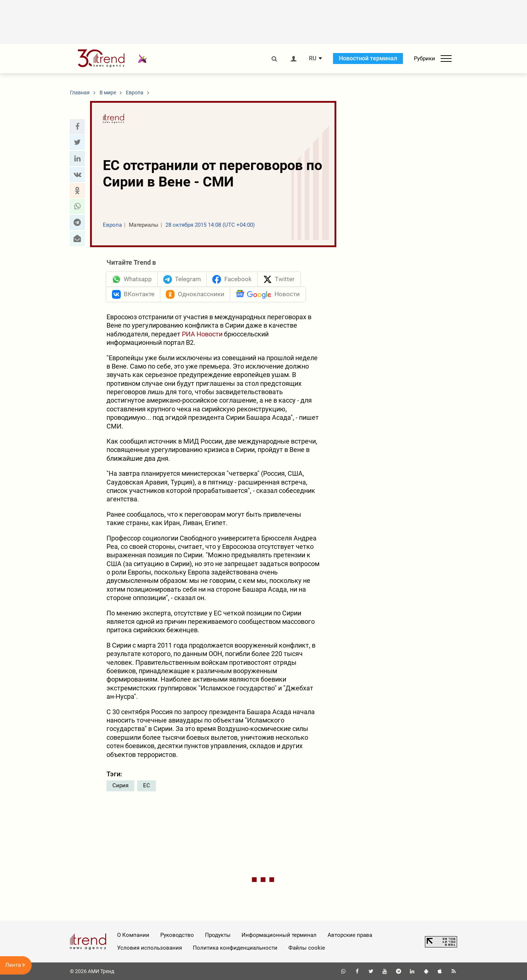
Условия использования (149, 948)
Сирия (120, 785)
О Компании (133, 935)
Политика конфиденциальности (235, 948)
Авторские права (350, 935)
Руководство (177, 935)
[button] (77, 127)
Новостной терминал (368, 58)
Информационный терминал (279, 935)
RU (313, 59)
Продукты (218, 935)
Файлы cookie (307, 948)
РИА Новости (202, 334)
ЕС (147, 785)
